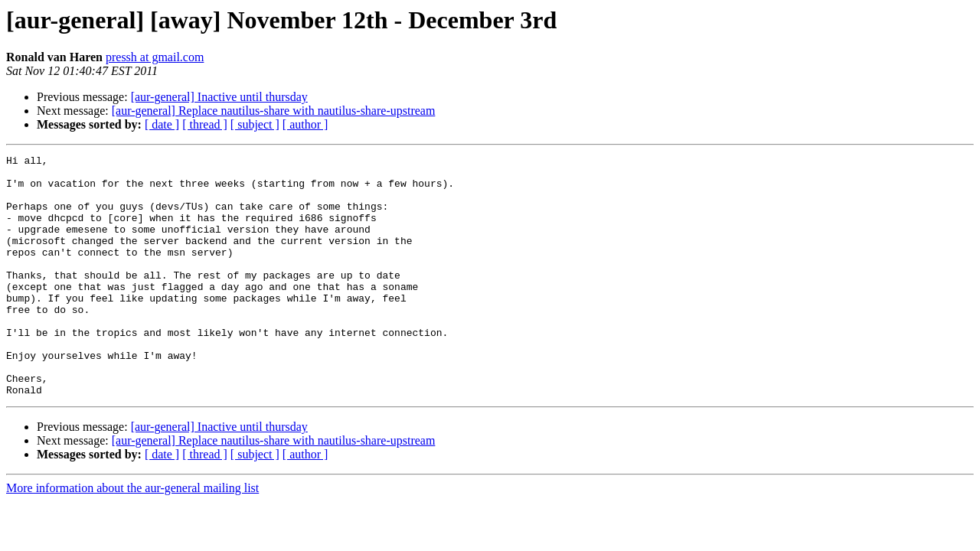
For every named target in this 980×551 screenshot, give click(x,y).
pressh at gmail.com (155, 57)
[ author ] (305, 124)
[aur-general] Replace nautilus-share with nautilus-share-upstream (274, 111)
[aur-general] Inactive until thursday (219, 97)
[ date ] (162, 124)
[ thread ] (205, 124)
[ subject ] (255, 124)
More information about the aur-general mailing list (132, 536)
